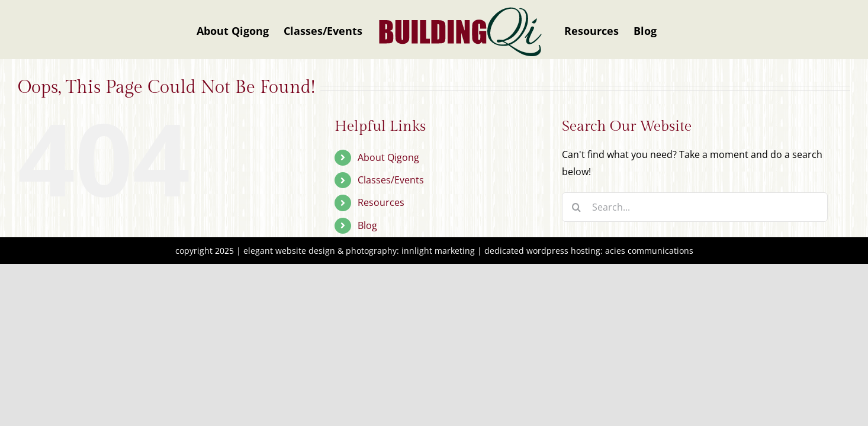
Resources (381, 202)
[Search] (577, 207)
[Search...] (695, 207)
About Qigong (388, 157)
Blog (367, 225)
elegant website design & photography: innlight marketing (359, 251)
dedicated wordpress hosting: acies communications (589, 251)
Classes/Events (391, 180)
